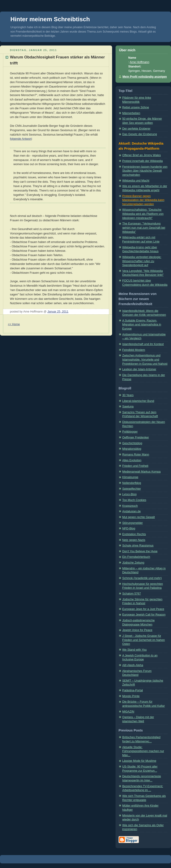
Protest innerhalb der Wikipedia (142, 161)
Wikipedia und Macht (136, 181)
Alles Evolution (132, 460)
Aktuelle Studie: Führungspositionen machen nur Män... (143, 751)
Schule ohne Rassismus (138, 546)
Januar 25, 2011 (58, 312)
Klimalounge (130, 477)
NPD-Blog (129, 528)
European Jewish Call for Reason (144, 615)
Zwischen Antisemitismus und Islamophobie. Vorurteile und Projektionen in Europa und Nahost (145, 360)
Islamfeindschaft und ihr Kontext (143, 344)
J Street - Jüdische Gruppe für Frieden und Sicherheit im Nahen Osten (144, 640)
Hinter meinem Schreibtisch (50, 19)
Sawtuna (128, 407)
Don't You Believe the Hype (140, 551)
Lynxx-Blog (129, 494)
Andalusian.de (131, 511)
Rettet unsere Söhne (136, 107)
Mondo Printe (131, 696)
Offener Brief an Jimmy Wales (142, 155)
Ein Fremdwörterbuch (136, 557)
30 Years (128, 395)
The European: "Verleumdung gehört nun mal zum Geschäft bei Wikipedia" (144, 228)
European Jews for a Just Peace (143, 609)
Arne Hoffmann (139, 62)
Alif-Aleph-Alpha (133, 665)
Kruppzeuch (130, 506)
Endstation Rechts (134, 534)
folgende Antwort (21, 139)
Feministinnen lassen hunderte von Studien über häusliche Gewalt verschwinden (145, 171)
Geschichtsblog (132, 443)
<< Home (14, 324)
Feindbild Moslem (134, 350)
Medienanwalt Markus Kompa (141, 472)
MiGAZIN (128, 712)
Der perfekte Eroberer (136, 129)
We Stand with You (134, 650)
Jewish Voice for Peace (137, 630)
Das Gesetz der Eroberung (140, 134)
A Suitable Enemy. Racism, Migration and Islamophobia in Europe (142, 325)
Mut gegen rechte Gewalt (139, 517)
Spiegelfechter (132, 489)
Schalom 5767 (132, 594)
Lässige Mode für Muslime (139, 761)
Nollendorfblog (132, 483)
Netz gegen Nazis (134, 540)
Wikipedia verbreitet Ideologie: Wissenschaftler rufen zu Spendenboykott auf (142, 261)
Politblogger (130, 432)
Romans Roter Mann (136, 455)
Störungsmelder (133, 523)
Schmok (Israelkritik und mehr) (142, 578)
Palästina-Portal (133, 690)
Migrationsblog (132, 449)
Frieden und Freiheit (135, 466)
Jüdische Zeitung (133, 563)
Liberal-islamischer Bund (138, 401)
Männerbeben (131, 113)
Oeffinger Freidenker (136, 437)
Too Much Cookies (134, 500)
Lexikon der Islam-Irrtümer (139, 369)
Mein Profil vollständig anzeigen (145, 77)
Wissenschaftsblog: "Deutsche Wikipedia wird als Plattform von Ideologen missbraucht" (143, 214)
